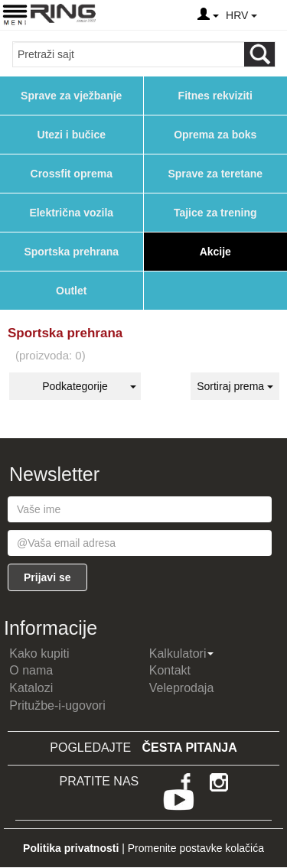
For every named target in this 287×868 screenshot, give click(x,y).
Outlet (71, 291)
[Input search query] (129, 54)
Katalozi (31, 688)
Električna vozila (71, 213)
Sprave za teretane (215, 174)
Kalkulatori (182, 653)
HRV (241, 15)
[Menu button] (15, 14)
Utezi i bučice (72, 135)
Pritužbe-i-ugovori (57, 705)
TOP (268, 807)
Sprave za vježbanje (71, 96)
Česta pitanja (190, 748)
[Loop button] (259, 54)
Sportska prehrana (71, 252)
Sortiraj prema (235, 386)
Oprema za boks (215, 135)
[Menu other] (274, 16)
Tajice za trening (215, 213)
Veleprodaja (182, 688)
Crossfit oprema (72, 174)
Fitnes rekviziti (215, 96)
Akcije (215, 252)
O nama (31, 670)
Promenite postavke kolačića (196, 848)
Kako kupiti (39, 653)
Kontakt (170, 670)
